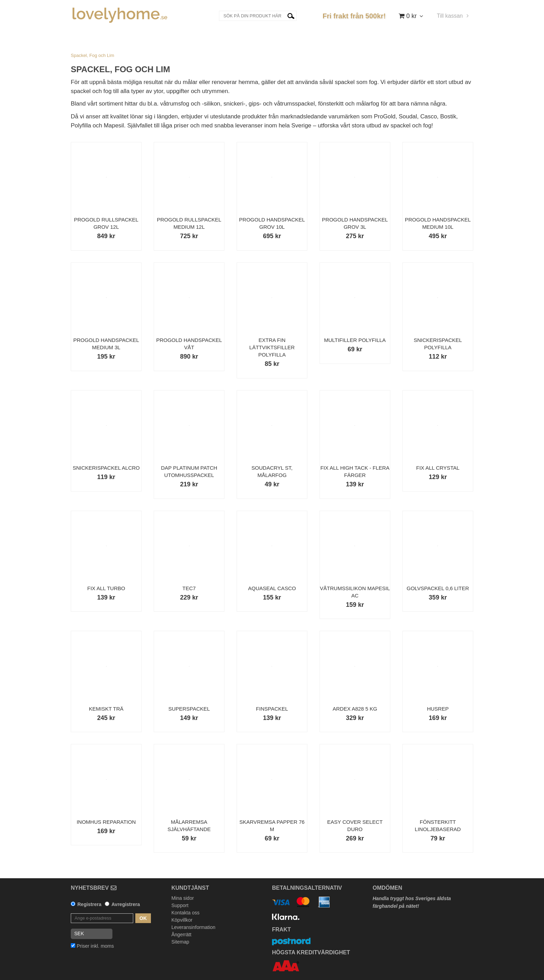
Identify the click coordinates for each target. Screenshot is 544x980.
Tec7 (189, 588)
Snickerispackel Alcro (106, 468)
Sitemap (180, 942)
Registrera (89, 904)
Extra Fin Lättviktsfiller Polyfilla (272, 347)
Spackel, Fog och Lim (92, 55)
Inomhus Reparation (106, 822)
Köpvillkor (182, 920)
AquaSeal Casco (272, 588)
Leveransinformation (193, 927)
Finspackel (272, 709)
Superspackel (189, 709)
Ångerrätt (181, 935)
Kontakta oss (185, 913)
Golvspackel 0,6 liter (438, 588)
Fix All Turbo (106, 588)
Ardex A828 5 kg (355, 709)
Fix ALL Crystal (438, 468)
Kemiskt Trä (106, 709)
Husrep (438, 709)
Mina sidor (183, 898)
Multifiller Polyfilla (355, 340)
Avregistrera (126, 904)
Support (180, 905)
